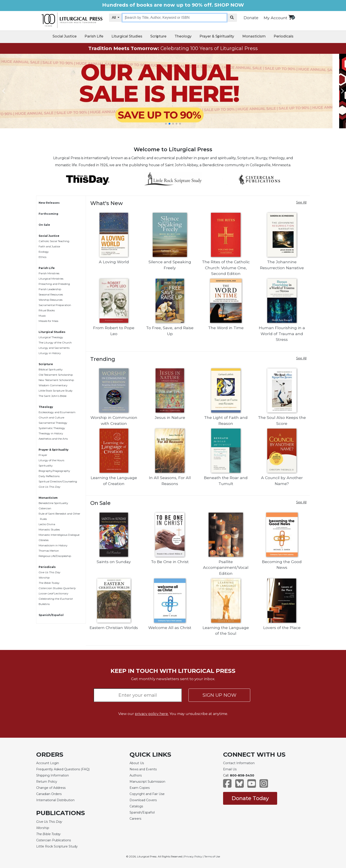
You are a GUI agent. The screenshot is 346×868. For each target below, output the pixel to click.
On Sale (44, 225)
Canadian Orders (49, 794)
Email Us (230, 769)
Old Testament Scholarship (56, 375)
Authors (136, 775)
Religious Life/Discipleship (55, 556)
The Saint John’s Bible (53, 396)
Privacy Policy (193, 856)
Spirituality (46, 466)
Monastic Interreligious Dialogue (59, 535)
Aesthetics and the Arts (53, 439)
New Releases (49, 203)
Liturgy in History (50, 353)
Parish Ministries (49, 273)
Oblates (44, 540)
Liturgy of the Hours (51, 460)
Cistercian (45, 508)
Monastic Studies (49, 529)
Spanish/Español (51, 615)
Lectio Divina (47, 524)
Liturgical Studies (127, 36)
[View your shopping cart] (291, 17)
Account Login (48, 763)
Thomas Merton (49, 551)
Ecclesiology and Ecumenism (57, 412)
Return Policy (47, 782)
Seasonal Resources (51, 294)
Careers (135, 819)
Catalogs (136, 806)
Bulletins (44, 604)
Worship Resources (51, 300)
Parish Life (94, 36)
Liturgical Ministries (51, 279)
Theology (183, 36)
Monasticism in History (53, 545)
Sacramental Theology (53, 423)
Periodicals (284, 36)
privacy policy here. (152, 714)
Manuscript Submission (147, 782)
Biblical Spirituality (51, 369)
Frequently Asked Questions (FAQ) (63, 769)
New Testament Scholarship (56, 380)
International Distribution (55, 800)
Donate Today (250, 798)
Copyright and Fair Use (147, 794)
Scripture (158, 36)
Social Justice (65, 36)
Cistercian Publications (54, 840)
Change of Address (51, 788)
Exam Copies (140, 788)
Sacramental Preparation (55, 305)
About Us (137, 763)
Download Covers (143, 800)
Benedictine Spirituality (53, 503)
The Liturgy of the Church (55, 343)
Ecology (44, 252)
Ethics (42, 257)
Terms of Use (212, 856)
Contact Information (239, 763)
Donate (251, 18)
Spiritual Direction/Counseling (58, 481)
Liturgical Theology (51, 337)
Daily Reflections (49, 476)
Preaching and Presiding (54, 284)
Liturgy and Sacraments (54, 348)
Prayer (43, 455)
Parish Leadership (50, 289)
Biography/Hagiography (54, 471)
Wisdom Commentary (53, 385)
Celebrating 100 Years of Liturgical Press (173, 48)
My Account (275, 18)
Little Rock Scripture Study (56, 391)
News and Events (143, 769)
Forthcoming (48, 214)
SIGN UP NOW (219, 695)
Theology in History (51, 433)
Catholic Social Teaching (54, 241)
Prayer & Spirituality (217, 36)
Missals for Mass (48, 321)
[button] (166, 124)
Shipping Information (53, 775)
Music (42, 316)
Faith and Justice (49, 246)
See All (301, 202)
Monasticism (254, 36)
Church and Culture (51, 417)
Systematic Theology (52, 428)
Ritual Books (47, 310)
